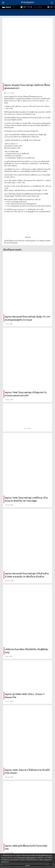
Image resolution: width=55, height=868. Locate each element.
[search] (52, 3)
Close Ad (28, 237)
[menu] (3, 3)
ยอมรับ (27, 865)
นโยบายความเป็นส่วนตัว (26, 858)
